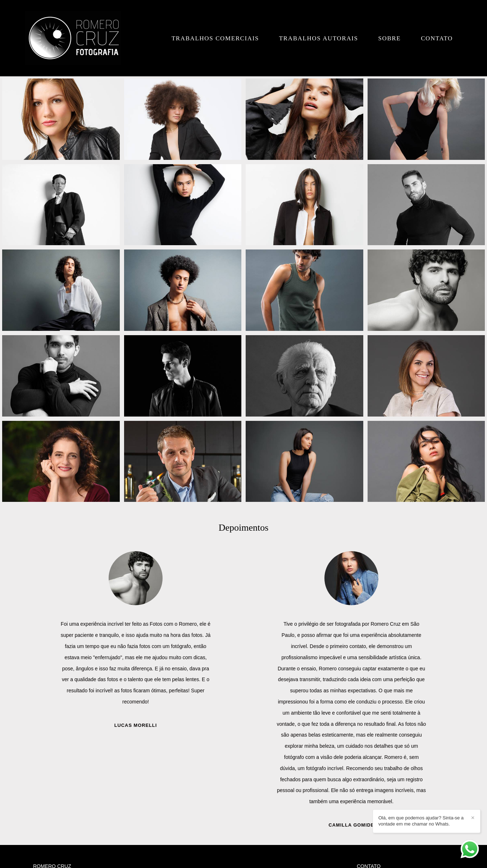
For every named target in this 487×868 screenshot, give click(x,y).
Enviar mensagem (384, 779)
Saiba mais (140, 820)
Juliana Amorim (136, 703)
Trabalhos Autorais (319, 38)
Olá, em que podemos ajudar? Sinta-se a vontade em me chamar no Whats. (421, 821)
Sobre (389, 38)
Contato (437, 38)
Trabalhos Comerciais (215, 38)
